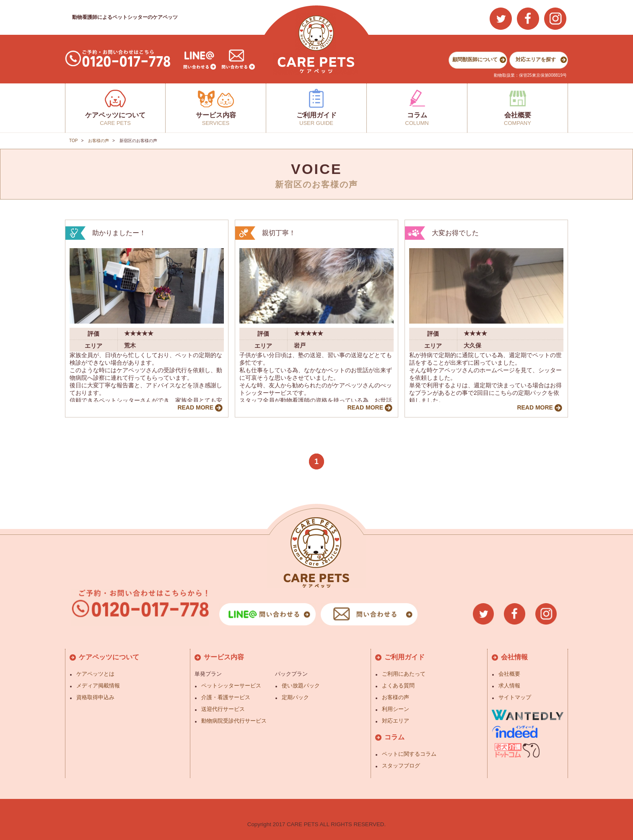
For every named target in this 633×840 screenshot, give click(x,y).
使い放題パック (301, 686)
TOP (73, 141)
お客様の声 (99, 141)
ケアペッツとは (95, 674)
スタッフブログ (401, 766)
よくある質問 (398, 686)
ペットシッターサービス (231, 686)
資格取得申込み (95, 697)
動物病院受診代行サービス (234, 721)
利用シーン (396, 709)
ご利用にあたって (404, 674)
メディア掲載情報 (98, 686)
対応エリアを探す (536, 60)
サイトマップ (515, 697)
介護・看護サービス (226, 697)
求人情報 (509, 686)
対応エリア (396, 721)
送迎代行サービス (223, 709)
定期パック (295, 697)
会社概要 (509, 674)
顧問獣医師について (475, 60)
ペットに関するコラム (409, 754)
